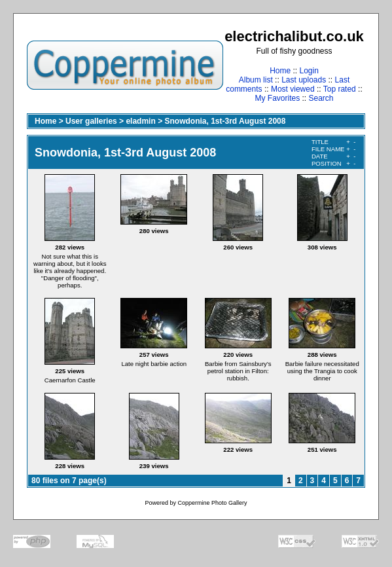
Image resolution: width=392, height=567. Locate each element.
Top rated (340, 89)
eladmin (140, 121)
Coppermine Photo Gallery (212, 503)
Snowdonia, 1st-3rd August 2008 (225, 121)
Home (280, 71)
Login (309, 71)
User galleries (91, 121)
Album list (256, 80)
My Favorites (277, 98)
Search (321, 98)
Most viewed (293, 89)
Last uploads (304, 80)
